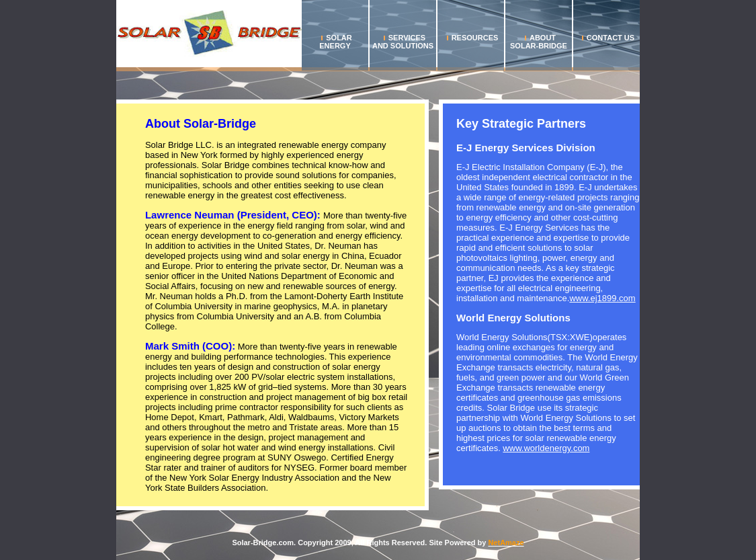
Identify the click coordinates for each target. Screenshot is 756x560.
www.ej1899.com (602, 298)
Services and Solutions (403, 42)
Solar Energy (335, 42)
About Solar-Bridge (539, 42)
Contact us (611, 38)
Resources (475, 38)
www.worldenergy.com (546, 448)
